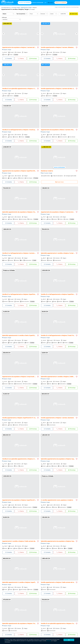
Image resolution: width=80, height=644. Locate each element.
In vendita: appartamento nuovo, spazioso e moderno (57, 500)
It (46, 3)
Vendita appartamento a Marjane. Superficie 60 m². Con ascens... (22, 418)
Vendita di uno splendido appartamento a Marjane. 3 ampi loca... (60, 624)
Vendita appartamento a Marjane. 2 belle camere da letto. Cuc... (60, 582)
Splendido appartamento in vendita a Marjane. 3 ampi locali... (59, 253)
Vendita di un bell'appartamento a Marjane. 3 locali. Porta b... (59, 335)
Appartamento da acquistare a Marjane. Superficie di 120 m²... (21, 500)
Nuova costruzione (38, 3)
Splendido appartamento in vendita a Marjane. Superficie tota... (21, 582)
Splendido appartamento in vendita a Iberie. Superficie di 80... (21, 335)
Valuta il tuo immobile (25, 3)
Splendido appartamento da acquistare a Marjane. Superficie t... (60, 541)
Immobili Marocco (6, 8)
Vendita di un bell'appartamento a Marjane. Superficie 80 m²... (60, 294)
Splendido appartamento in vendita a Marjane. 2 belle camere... (60, 377)
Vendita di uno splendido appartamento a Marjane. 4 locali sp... (21, 89)
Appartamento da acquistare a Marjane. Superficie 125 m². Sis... (21, 171)
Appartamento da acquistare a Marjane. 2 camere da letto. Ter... (21, 47)
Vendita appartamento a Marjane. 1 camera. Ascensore (57, 418)
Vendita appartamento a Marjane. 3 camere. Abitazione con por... (60, 47)
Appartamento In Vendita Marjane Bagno (72, 7)
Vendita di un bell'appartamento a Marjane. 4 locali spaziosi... (21, 130)
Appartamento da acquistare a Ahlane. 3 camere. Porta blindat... (60, 130)
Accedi (51, 3)
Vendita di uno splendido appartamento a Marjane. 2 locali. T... (21, 459)
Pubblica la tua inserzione (61, 3)
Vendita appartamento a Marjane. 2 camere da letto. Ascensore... (60, 89)
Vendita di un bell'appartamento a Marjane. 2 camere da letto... (21, 253)
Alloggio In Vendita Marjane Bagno (60, 7)
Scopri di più (59, 182)
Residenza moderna (47, 171)
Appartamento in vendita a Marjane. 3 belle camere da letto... (21, 541)
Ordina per (4, 17)
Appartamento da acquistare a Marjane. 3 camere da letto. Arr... (60, 212)
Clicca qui (49, 641)
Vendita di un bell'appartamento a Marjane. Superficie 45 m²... (21, 294)
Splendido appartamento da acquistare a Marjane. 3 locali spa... (21, 212)
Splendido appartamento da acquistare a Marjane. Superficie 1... (60, 459)
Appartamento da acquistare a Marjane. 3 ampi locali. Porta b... (21, 377)
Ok (69, 640)
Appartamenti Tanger (26, 8)
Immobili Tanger (16, 8)
